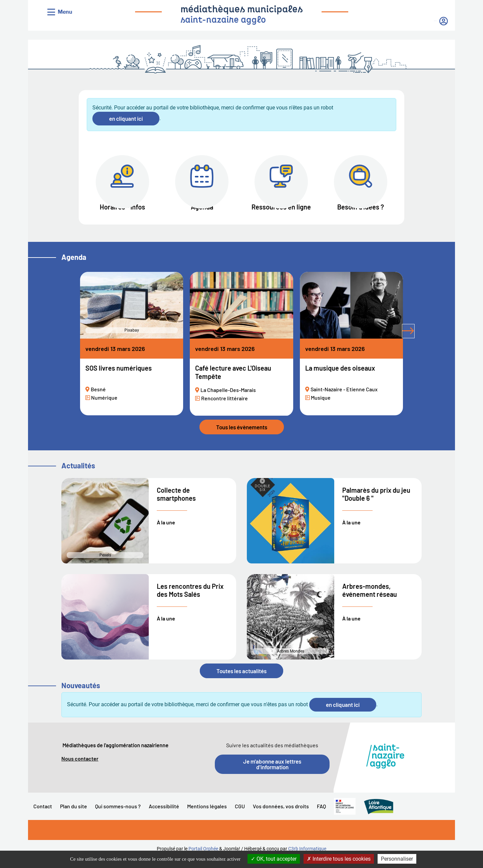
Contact (43, 816)
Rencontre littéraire (224, 408)
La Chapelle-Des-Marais (228, 400)
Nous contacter (80, 769)
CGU (240, 816)
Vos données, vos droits (281, 816)
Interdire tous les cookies (339, 859)
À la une (166, 532)
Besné (98, 399)
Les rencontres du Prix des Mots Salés (190, 600)
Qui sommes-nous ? (118, 816)
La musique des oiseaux (340, 378)
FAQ (321, 816)
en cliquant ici (126, 118)
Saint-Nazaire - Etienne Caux (344, 399)
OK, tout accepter (274, 859)
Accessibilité (164, 816)
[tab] (423, 346)
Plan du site (74, 816)
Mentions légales (207, 816)
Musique (321, 408)
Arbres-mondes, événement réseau (370, 600)
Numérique (104, 408)
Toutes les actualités (241, 681)
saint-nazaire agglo (223, 21)
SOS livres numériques (119, 378)
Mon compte (414, 21)
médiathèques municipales (242, 10)
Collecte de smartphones (176, 504)
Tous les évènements (242, 437)
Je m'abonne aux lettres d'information (272, 774)
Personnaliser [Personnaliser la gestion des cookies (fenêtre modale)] (397, 859)
